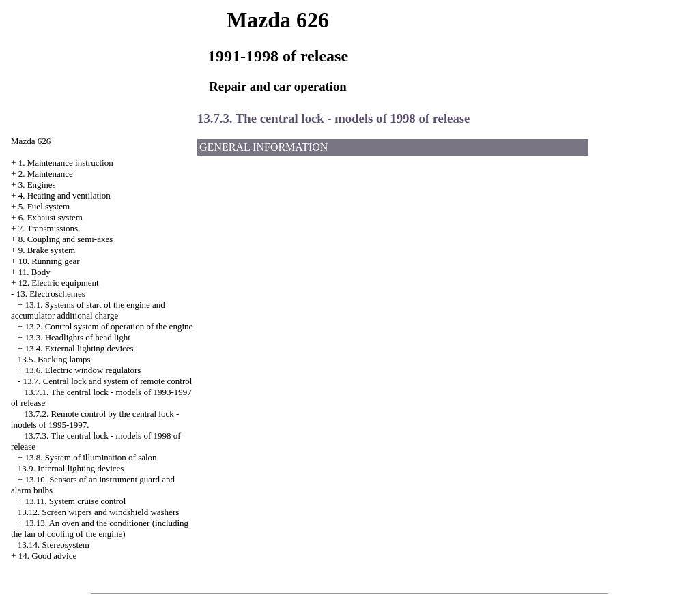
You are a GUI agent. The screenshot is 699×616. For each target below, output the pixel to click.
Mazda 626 (31, 141)
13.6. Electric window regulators (83, 370)
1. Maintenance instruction (66, 163)
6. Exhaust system (51, 217)
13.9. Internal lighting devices (71, 468)
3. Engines (37, 185)
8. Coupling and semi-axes (66, 239)
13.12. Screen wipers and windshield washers (98, 512)
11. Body (34, 272)
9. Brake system (47, 250)
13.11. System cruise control (75, 501)
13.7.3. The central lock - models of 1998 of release (333, 118)
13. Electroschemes (51, 294)
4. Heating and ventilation (65, 195)
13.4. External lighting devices (79, 348)
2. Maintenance (46, 174)
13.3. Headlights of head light (77, 337)
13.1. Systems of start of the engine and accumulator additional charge (88, 310)
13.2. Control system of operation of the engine (109, 326)
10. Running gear (49, 261)
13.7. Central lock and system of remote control (107, 381)
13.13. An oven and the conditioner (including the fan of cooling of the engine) (100, 528)
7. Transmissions (48, 228)
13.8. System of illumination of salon (90, 457)
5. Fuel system (44, 206)
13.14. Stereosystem (54, 545)
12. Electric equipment (59, 283)
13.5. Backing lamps (54, 359)
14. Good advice (48, 556)
